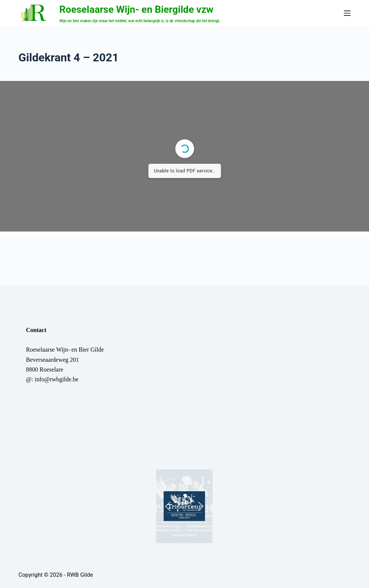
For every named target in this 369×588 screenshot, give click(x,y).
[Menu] (347, 13)
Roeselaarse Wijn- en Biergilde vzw (137, 9)
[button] (184, 506)
